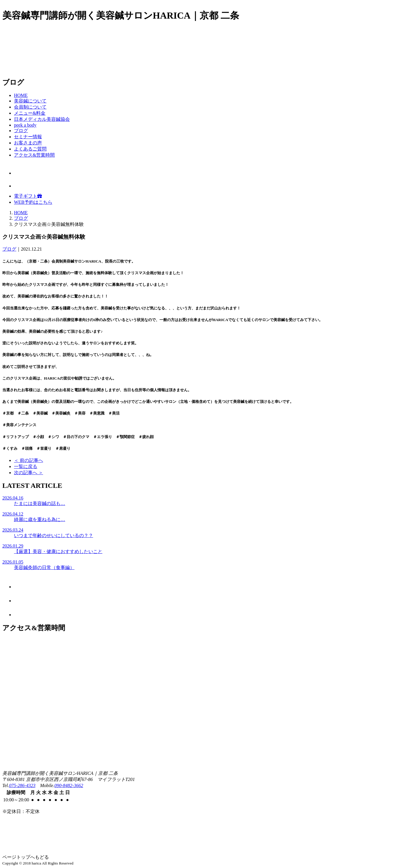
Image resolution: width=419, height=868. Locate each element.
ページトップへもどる (26, 857)
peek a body (25, 125)
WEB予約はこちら (33, 202)
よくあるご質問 (30, 149)
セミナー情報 (28, 137)
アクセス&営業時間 (34, 155)
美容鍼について (30, 101)
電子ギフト (28, 196)
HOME (21, 95)
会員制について (30, 107)
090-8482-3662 (69, 785)
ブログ (21, 131)
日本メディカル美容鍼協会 (42, 119)
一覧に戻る (26, 466)
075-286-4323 (22, 785)
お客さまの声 (28, 143)
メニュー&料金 (30, 113)
